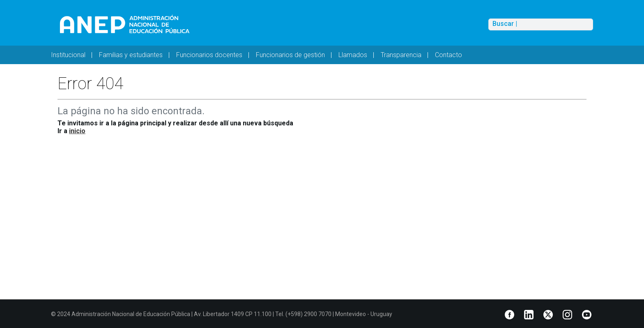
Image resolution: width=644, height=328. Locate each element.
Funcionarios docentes (209, 55)
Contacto (448, 55)
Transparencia (401, 55)
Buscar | (505, 24)
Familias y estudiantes (131, 55)
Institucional (68, 55)
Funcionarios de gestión (290, 55)
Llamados (353, 55)
